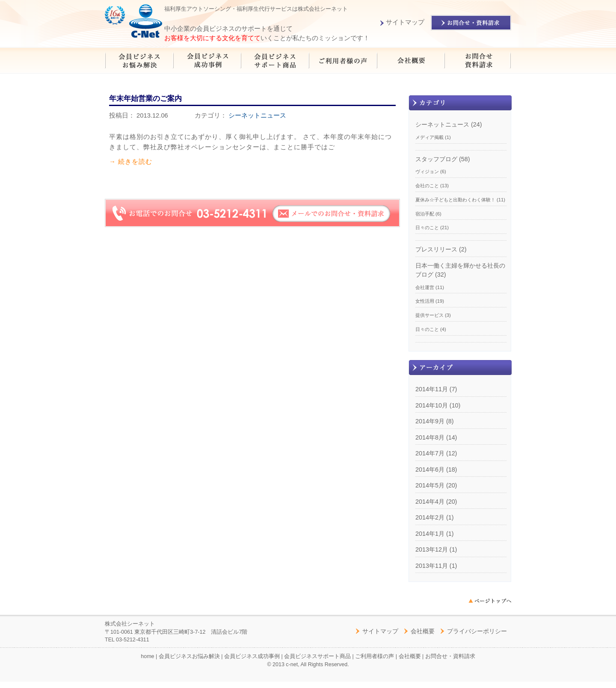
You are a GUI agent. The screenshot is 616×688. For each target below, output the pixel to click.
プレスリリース (436, 249)
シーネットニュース (257, 115)
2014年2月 (430, 517)
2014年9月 (430, 421)
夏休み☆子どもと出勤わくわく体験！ (455, 200)
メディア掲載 (429, 137)
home (147, 656)
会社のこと (427, 186)
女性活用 (425, 301)
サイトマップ (402, 22)
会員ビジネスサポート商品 (317, 656)
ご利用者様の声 (375, 656)
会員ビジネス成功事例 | (254, 656)
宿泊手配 (425, 214)
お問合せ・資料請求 (450, 656)
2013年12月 (432, 549)
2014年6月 (430, 469)
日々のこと (427, 227)
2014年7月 (430, 453)
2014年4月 (430, 502)
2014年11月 (432, 389)
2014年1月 (430, 534)
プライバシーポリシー (477, 631)
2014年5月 (430, 485)
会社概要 (423, 631)
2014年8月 (430, 437)
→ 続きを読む (131, 161)
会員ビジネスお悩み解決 (189, 656)
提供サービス (429, 315)
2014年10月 (432, 405)
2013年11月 (432, 566)
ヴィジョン (427, 171)
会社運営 (425, 287)
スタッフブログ (436, 159)
